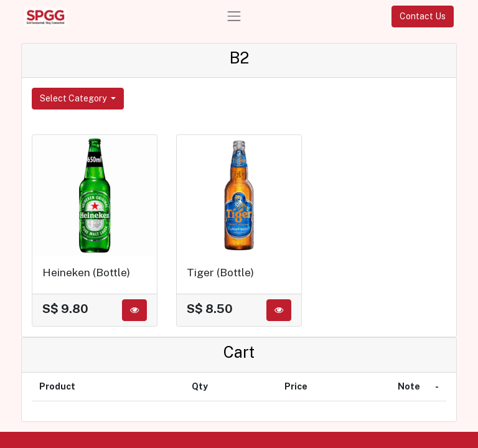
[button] (134, 310)
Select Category (74, 98)
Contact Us (423, 16)
